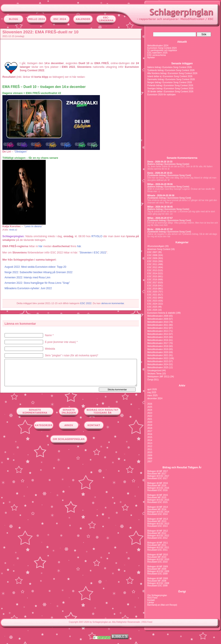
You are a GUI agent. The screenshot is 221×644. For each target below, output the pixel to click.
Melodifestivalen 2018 (158, 346)
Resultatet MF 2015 (157, 497)
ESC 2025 (152, 307)
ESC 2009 (152, 258)
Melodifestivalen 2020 (158, 352)
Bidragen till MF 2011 (158, 543)
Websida (50, 349)
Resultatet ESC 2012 (157, 538)
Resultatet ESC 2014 (157, 514)
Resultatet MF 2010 (157, 557)
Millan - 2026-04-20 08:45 (160, 207)
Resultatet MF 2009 (157, 569)
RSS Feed (152, 598)
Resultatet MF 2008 (157, 581)
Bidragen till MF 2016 (158, 483)
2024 (150, 410)
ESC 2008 (152, 255)
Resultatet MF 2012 (157, 533)
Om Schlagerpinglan (157, 595)
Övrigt (150, 380)
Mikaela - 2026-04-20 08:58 (161, 195)
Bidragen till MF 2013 (158, 519)
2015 (150, 437)
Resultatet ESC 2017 (157, 478)
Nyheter (151, 58)
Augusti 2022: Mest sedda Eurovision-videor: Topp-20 (35, 267)
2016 (150, 434)
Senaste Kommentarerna (182, 158)
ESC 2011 (152, 264)
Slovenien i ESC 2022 (93, 253)
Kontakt (151, 600)
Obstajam (21, 152)
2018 (150, 428)
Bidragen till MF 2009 (158, 567)
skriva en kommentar (113, 303)
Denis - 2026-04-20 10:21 (160, 173)
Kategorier (182, 242)
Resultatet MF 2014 (157, 509)
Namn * (49, 335)
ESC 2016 (152, 280)
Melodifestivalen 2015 (158, 337)
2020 (150, 422)
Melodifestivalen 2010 (158, 322)
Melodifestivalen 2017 (158, 343)
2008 (150, 458)
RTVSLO (97, 236)
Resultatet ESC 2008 (157, 586)
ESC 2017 (152, 283)
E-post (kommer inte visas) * (61, 342)
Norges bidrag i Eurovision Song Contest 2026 (170, 82)
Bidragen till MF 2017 (158, 471)
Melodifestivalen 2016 (158, 340)
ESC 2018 (152, 286)
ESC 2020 (152, 292)
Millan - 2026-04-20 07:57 (160, 218)
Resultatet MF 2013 (157, 521)
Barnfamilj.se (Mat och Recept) (162, 605)
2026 (150, 404)
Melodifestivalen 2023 (158, 361)
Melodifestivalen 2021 (158, 355)
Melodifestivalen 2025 (158, 367)
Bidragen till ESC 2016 (158, 488)
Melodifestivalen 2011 (158, 325)
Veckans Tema (154, 374)
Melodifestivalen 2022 (158, 358)
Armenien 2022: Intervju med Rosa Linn (27, 277)
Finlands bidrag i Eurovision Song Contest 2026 (170, 85)
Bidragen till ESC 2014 (158, 512)
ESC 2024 (152, 304)
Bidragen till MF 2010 (158, 555)
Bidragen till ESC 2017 (158, 476)
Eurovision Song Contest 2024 (162, 48)
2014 (150, 440)
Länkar (151, 603)
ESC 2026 (152, 310)
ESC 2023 (152, 301)
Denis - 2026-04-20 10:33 (160, 162)
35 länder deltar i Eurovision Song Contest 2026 (170, 92)
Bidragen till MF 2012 (158, 531)
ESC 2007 (152, 252)
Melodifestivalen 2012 (158, 328)
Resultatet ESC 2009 (157, 574)
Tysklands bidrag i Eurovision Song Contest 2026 (171, 70)
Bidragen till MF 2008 (158, 578)
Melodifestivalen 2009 (158, 319)
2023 (150, 413)
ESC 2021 (152, 295)
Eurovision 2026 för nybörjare (162, 95)
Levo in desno (33, 226)
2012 (150, 446)
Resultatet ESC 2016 (157, 490)
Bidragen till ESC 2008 (158, 583)
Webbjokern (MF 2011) (158, 377)
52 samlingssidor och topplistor (162, 50)
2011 (150, 449)
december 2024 (155, 398)
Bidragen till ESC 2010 (158, 559)
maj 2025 (152, 392)
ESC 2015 (152, 277)
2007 (150, 462)
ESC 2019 (152, 289)
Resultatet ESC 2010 (157, 562)
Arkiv (182, 386)
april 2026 (152, 389)
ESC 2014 (152, 273)
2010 (150, 452)
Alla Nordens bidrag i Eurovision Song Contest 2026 (172, 73)
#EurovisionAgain (156, 246)
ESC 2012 (152, 267)
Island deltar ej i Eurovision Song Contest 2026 (170, 76)
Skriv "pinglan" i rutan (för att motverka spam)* (71, 355)
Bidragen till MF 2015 (158, 495)
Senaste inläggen (182, 63)
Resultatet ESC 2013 (157, 526)
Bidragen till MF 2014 (158, 507)
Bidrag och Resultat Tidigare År (182, 467)
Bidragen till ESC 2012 (158, 536)
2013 (150, 443)
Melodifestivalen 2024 (158, 46)
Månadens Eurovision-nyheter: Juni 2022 (28, 288)
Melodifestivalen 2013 (158, 331)
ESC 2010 (152, 261)
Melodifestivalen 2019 (158, 349)
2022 (150, 416)
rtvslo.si (13, 230)
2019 (150, 425)
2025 (150, 407)
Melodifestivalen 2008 (158, 316)
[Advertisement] (72, 50)
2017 (150, 431)
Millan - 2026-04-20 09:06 (160, 184)
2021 (150, 419)
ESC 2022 (86, 303)
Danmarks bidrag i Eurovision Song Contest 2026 (171, 79)
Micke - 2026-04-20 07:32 (160, 229)
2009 (150, 455)
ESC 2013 (152, 270)
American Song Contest (159, 249)
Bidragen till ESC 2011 (158, 547)
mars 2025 (152, 395)
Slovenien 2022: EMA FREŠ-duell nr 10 (40, 32)
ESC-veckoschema (157, 55)
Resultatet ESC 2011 (157, 550)
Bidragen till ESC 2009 (158, 571)
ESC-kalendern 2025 (157, 53)
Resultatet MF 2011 (157, 545)
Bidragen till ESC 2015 (158, 500)
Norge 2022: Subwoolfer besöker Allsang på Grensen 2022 (39, 272)
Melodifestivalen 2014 (158, 334)
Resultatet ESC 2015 (157, 502)
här (41, 246)
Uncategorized (154, 371)
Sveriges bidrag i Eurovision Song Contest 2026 (170, 88)
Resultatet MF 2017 (157, 474)
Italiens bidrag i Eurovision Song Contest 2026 (170, 67)
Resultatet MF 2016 (157, 486)
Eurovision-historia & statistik (161, 313)
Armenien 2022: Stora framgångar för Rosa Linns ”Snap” (37, 283)
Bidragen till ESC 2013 (158, 524)
